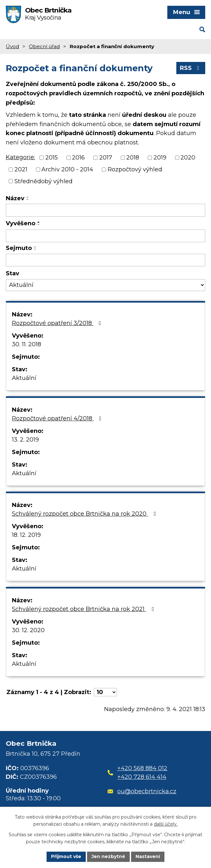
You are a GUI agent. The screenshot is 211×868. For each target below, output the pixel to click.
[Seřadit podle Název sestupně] (28, 200)
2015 (52, 158)
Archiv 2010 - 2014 (67, 169)
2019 (160, 158)
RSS (191, 68)
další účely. (166, 824)
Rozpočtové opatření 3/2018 (58, 323)
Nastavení (148, 856)
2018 (133, 158)
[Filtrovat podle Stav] (105, 285)
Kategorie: (20, 157)
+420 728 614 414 (142, 777)
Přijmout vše (66, 856)
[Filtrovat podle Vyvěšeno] (105, 236)
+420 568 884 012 (142, 768)
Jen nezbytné (108, 856)
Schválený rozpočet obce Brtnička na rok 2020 (85, 514)
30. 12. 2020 (28, 630)
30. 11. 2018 (26, 344)
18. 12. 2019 (26, 535)
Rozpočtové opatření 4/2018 (58, 418)
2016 (78, 158)
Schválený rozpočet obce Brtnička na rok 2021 (84, 609)
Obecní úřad (44, 46)
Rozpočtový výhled (135, 169)
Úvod (12, 46)
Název (15, 198)
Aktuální (24, 378)
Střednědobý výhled (44, 181)
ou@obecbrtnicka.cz (142, 791)
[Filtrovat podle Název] (105, 210)
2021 (21, 169)
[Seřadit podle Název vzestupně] (28, 197)
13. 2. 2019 (25, 440)
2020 (188, 158)
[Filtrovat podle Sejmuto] (105, 260)
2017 (106, 158)
